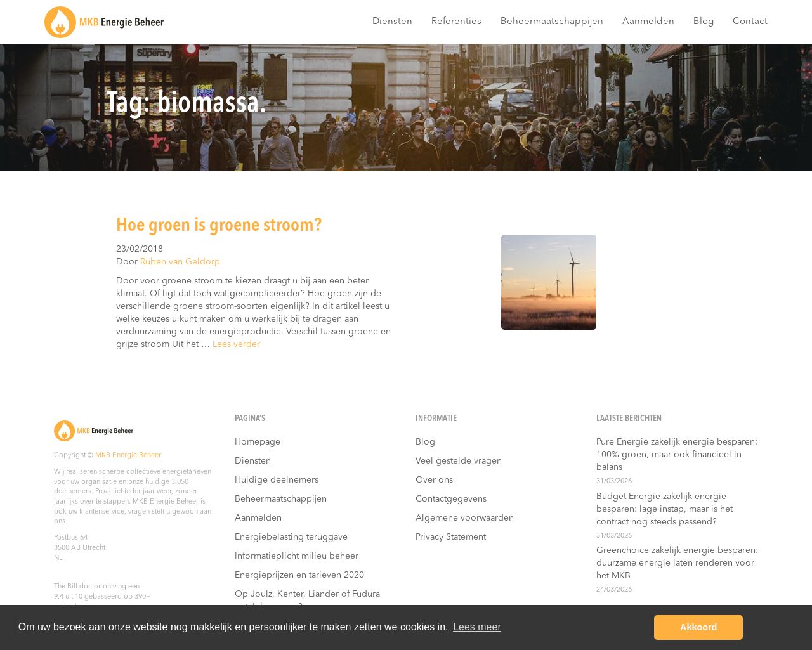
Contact (750, 22)
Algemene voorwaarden (465, 518)
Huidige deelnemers (277, 480)
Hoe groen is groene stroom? (219, 226)
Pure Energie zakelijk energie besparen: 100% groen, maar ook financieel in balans (677, 455)
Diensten (392, 22)
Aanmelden (648, 22)
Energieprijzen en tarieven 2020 (299, 575)
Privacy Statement (451, 537)
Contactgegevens (451, 499)
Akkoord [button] (698, 627)
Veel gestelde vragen (459, 461)
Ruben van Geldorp (180, 262)
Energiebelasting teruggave (291, 537)
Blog (704, 22)
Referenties (456, 22)
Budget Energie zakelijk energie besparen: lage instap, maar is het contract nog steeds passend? (665, 509)
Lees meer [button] (477, 627)
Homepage (258, 442)
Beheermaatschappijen (552, 22)
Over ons (434, 480)
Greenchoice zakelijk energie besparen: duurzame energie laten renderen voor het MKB (677, 563)
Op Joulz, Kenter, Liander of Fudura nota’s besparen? (307, 601)
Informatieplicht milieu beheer (297, 556)
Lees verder (236, 344)
